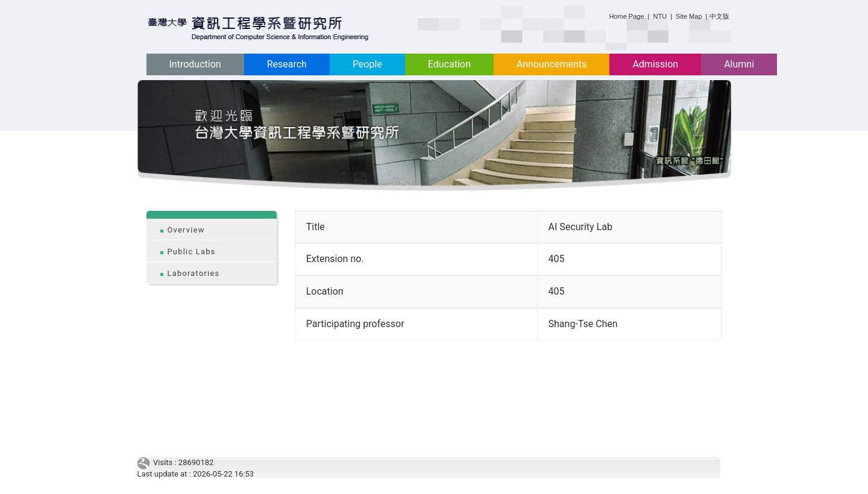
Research (287, 64)
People (367, 64)
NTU (660, 16)
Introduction (195, 64)
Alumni (739, 64)
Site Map (689, 16)
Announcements (552, 64)
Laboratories (194, 273)
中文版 (719, 16)
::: (604, 14)
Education (449, 64)
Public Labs (192, 252)
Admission (655, 64)
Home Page (626, 16)
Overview (186, 230)
